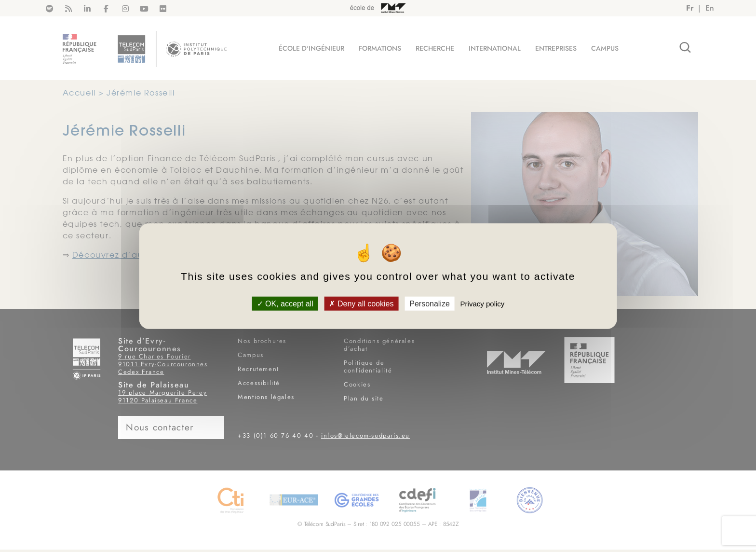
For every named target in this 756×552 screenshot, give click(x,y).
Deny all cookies (361, 303)
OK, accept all (285, 303)
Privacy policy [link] (483, 303)
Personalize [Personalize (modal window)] (430, 303)
